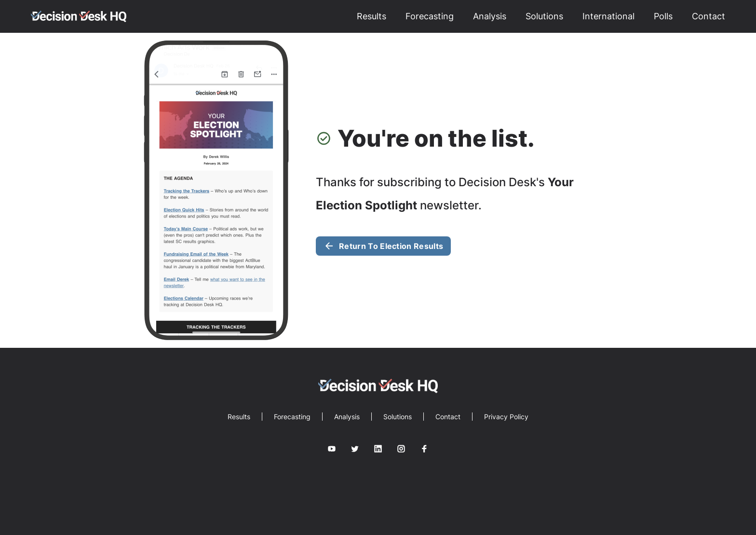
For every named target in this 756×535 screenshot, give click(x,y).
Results (371, 16)
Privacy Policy (506, 417)
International (608, 16)
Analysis (490, 16)
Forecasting (430, 16)
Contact (709, 16)
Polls (663, 16)
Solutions (544, 16)
